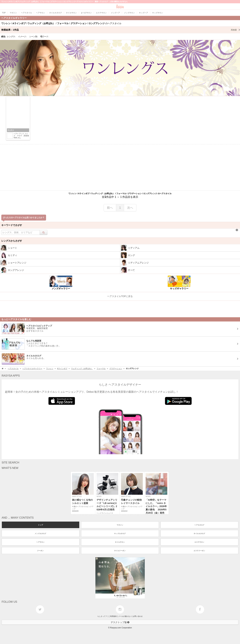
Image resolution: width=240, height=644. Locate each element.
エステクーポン (199, 551)
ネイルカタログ (199, 533)
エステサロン (199, 542)
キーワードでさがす (12, 225)
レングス (12, 37)
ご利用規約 (113, 616)
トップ (40, 525)
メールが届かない (125, 616)
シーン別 (34, 37)
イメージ (23, 37)
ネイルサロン (120, 542)
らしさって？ (102, 616)
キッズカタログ (120, 533)
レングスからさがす (12, 241)
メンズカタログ (40, 533)
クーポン (40, 551)
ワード (45, 37)
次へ (130, 208)
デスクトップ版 (120, 622)
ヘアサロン (40, 542)
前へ (110, 208)
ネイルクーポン (120, 551)
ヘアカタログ (199, 525)
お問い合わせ (138, 616)
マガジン (120, 525)
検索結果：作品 (121, 30)
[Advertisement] (120, 167)
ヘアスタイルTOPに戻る (120, 296)
